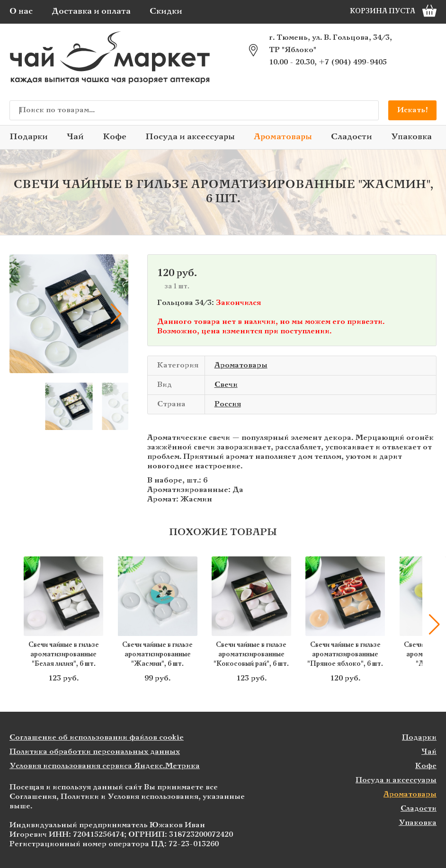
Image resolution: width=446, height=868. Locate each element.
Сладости (352, 137)
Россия (228, 404)
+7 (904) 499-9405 (353, 62)
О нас (21, 12)
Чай (75, 137)
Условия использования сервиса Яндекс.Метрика (105, 766)
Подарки (29, 137)
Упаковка (411, 137)
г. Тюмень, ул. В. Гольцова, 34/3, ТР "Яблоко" (330, 44)
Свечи (226, 385)
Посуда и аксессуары (190, 137)
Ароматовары (283, 137)
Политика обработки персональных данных (95, 752)
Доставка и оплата (91, 12)
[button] (116, 314)
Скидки (166, 12)
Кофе (115, 137)
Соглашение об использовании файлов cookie (97, 738)
